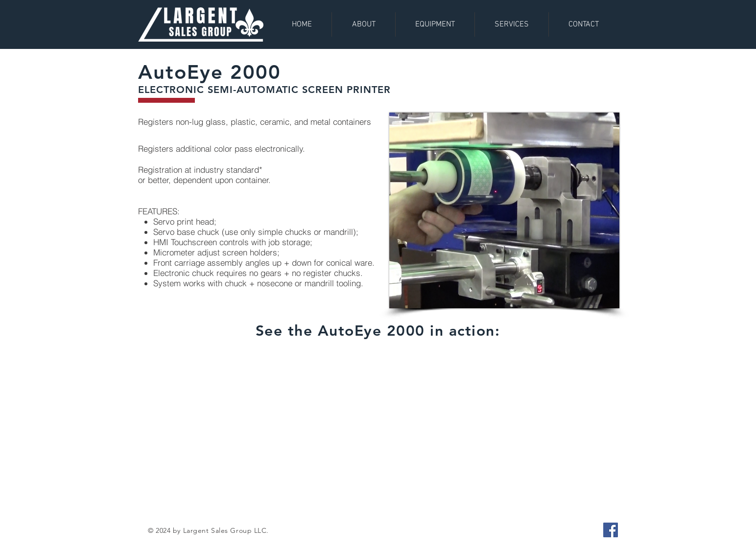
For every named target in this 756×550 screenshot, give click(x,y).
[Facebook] (611, 530)
